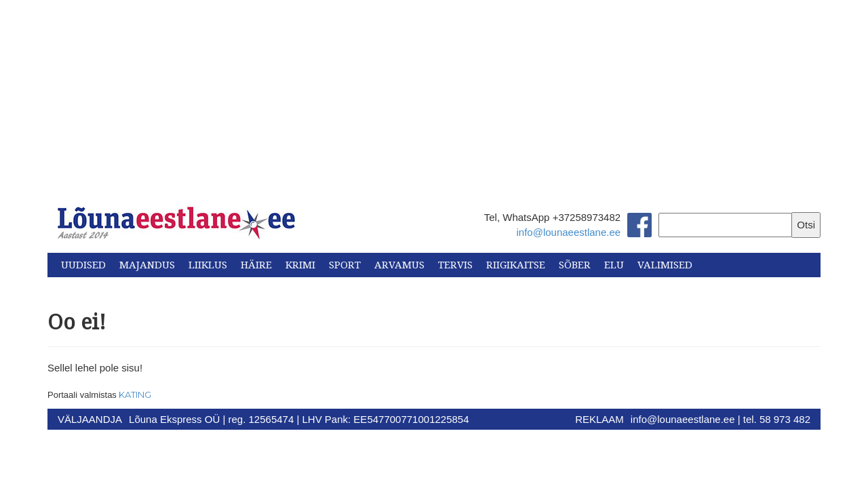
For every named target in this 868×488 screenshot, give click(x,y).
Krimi (300, 265)
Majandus (147, 265)
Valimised (665, 265)
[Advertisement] (434, 95)
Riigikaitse (516, 265)
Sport (345, 265)
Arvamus (399, 265)
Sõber (575, 265)
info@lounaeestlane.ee (568, 232)
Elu (614, 265)
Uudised (83, 265)
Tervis (455, 265)
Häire (256, 265)
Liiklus (208, 265)
